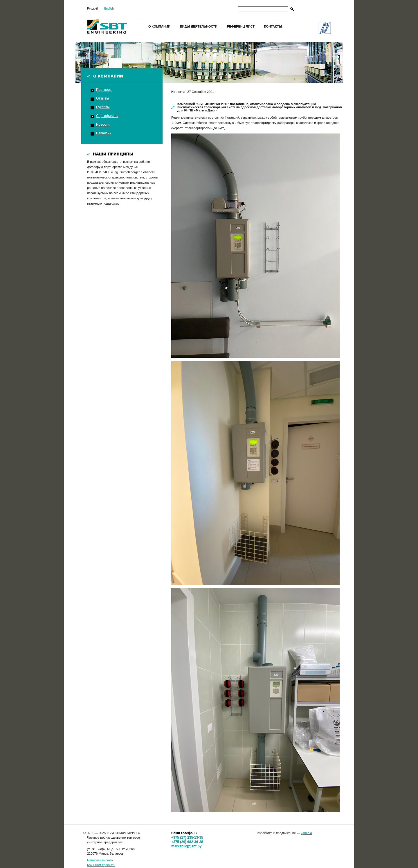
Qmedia (306, 833)
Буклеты (103, 107)
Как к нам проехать (101, 865)
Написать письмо (100, 860)
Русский (92, 9)
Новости (103, 124)
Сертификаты (107, 116)
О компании (159, 26)
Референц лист (241, 26)
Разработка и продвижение (276, 833)
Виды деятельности (199, 26)
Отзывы (102, 98)
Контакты (273, 26)
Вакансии (104, 133)
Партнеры (104, 90)
